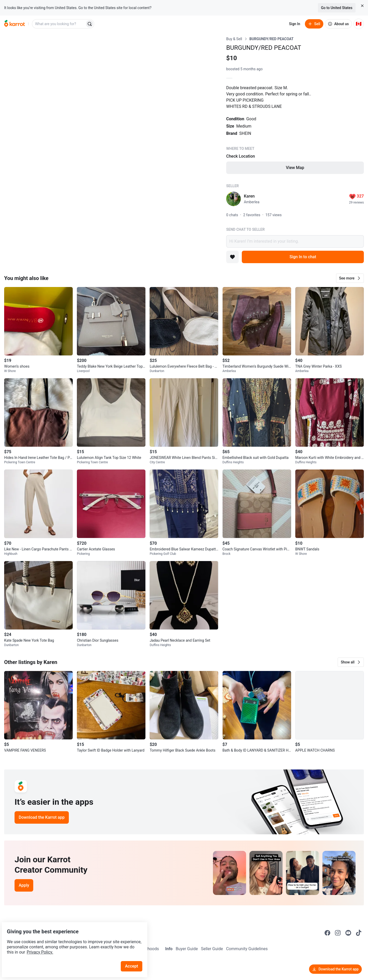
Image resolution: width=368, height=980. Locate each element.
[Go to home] (15, 24)
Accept (135, 954)
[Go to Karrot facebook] (327, 933)
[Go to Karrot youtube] (348, 933)
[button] (350, 278)
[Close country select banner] (362, 6)
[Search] (90, 24)
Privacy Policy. (71, 940)
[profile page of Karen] (233, 199)
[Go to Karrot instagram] (338, 933)
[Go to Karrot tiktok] (359, 933)
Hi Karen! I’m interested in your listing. (295, 241)
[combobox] (59, 24)
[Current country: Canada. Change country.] (359, 24)
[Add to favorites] (232, 257)
